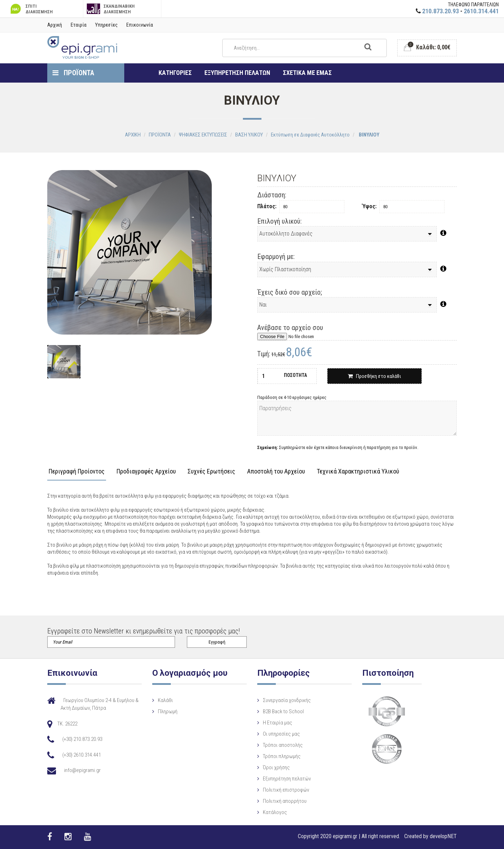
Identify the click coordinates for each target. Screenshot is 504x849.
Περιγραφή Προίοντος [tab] (77, 472)
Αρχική (55, 25)
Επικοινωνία (140, 25)
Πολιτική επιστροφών (286, 790)
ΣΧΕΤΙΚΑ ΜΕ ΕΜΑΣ (307, 73)
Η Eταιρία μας (278, 723)
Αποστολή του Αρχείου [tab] (276, 472)
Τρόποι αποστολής (283, 745)
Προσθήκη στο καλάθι (374, 376)
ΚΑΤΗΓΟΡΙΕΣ (175, 73)
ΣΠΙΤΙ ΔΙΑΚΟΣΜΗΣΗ (31, 9)
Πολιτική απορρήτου (285, 801)
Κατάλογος (275, 812)
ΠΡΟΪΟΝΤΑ (73, 73)
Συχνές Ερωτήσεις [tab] (211, 472)
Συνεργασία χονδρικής (287, 700)
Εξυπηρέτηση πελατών (287, 779)
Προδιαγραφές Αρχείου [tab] (146, 472)
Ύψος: (369, 206)
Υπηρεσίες (106, 25)
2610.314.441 (481, 11)
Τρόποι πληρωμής (282, 756)
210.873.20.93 (440, 11)
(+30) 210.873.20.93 (82, 739)
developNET (443, 836)
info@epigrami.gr (82, 770)
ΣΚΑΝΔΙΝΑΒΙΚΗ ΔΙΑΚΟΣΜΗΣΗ (111, 9)
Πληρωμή (168, 711)
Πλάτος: (267, 206)
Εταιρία (79, 25)
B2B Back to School (283, 711)
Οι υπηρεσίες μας (281, 734)
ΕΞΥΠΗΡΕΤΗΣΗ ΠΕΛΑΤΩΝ (237, 73)
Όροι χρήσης (276, 767)
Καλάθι (165, 700)
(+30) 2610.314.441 (82, 755)
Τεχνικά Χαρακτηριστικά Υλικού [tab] (358, 472)
